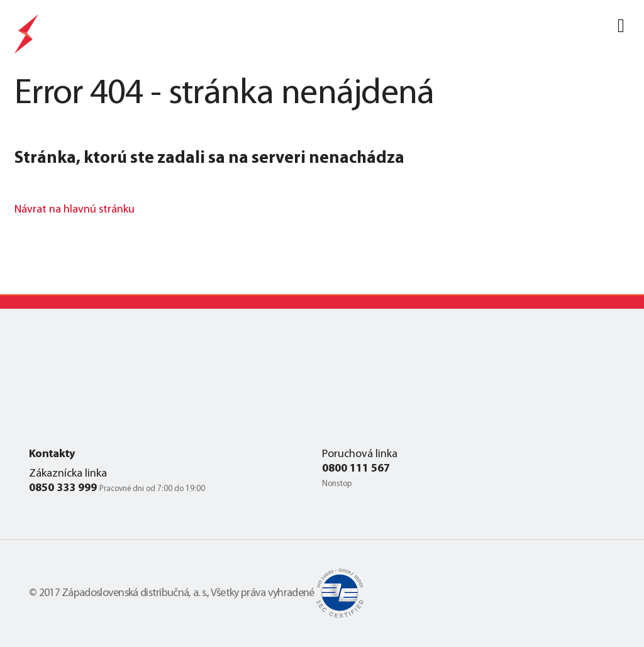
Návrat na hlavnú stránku (75, 210)
